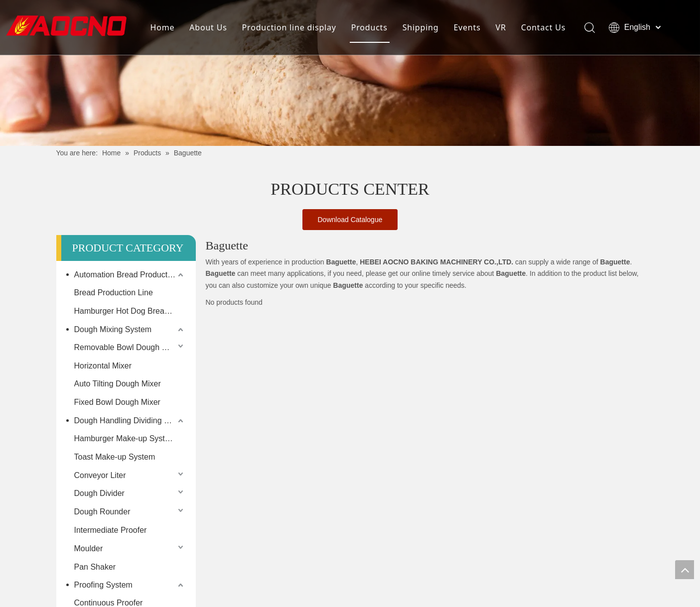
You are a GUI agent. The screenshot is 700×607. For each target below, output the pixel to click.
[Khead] (350, 73)
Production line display (289, 27)
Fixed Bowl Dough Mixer (117, 402)
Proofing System (103, 585)
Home (163, 27)
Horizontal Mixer (103, 366)
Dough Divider (99, 493)
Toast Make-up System (115, 457)
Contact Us (543, 27)
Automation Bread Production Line (130, 275)
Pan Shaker (95, 567)
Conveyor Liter (100, 475)
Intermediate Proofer (111, 530)
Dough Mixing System (113, 329)
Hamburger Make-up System (125, 438)
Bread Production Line (114, 293)
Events (467, 27)
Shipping (421, 27)
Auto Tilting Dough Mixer (118, 384)
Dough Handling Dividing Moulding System (130, 421)
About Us (208, 27)
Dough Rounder (102, 512)
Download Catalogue (350, 220)
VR (501, 27)
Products (369, 27)
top (685, 570)
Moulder (89, 548)
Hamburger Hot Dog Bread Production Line (130, 311)
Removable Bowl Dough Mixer (128, 347)
